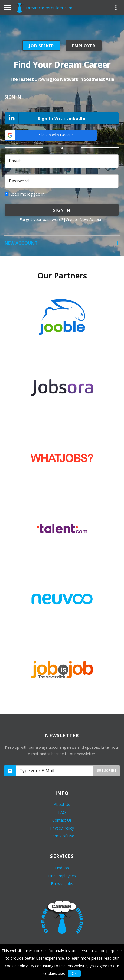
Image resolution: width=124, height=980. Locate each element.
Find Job (62, 868)
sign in (61, 210)
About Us (62, 804)
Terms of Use (62, 836)
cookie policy (16, 966)
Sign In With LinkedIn (45, 119)
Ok (74, 973)
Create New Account (85, 219)
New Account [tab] (62, 245)
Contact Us (62, 820)
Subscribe (107, 771)
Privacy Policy (62, 828)
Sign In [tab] (62, 99)
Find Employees (62, 876)
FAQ (62, 812)
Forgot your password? (41, 219)
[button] (51, 135)
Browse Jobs (62, 884)
